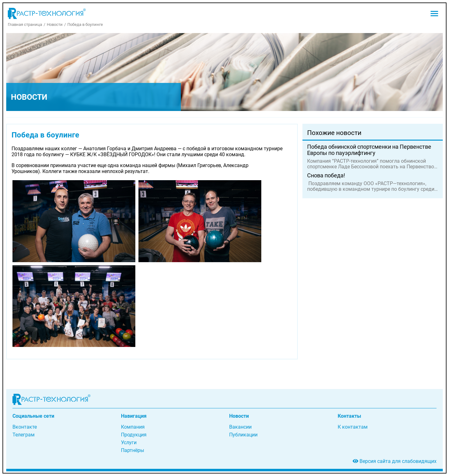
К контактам (353, 427)
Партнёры (133, 450)
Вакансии (240, 427)
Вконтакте (25, 427)
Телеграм (24, 435)
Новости (55, 24)
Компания (133, 427)
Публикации (243, 435)
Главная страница (25, 24)
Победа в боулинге (85, 24)
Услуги (129, 442)
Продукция (134, 435)
